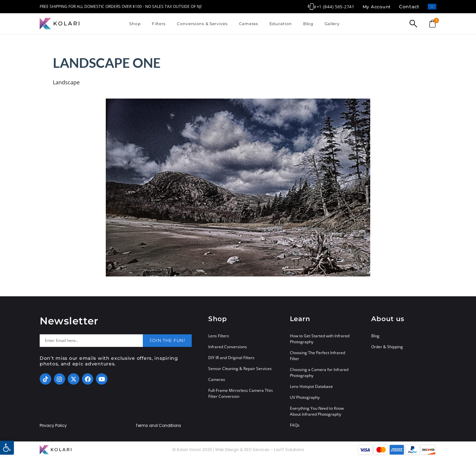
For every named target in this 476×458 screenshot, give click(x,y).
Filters (159, 24)
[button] (7, 448)
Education (281, 24)
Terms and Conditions (158, 426)
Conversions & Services (202, 24)
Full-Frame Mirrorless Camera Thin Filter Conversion (240, 393)
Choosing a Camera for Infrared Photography (319, 373)
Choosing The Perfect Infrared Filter (317, 356)
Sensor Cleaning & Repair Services (240, 369)
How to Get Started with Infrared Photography (320, 339)
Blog (308, 24)
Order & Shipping (387, 347)
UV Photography (305, 397)
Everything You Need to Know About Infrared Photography (317, 411)
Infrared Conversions (228, 347)
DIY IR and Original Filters (231, 358)
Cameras (249, 24)
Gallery (332, 24)
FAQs (295, 425)
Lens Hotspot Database (311, 386)
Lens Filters (219, 336)
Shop (135, 24)
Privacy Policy (53, 426)
